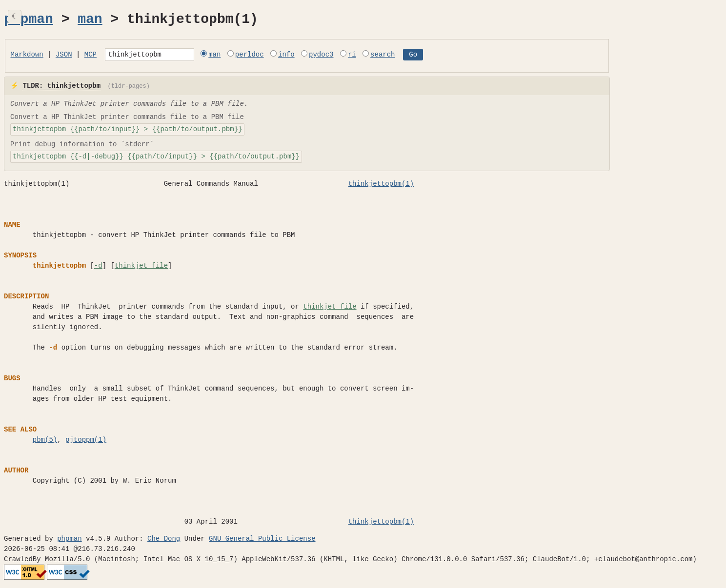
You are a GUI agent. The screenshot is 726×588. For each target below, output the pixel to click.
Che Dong (164, 540)
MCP (91, 55)
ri (370, 55)
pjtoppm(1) (86, 441)
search (401, 55)
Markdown (27, 55)
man (90, 20)
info (304, 55)
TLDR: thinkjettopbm (61, 88)
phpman (29, 20)
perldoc (268, 55)
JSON (64, 55)
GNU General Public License (262, 540)
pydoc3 (339, 55)
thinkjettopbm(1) (381, 186)
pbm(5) (45, 441)
